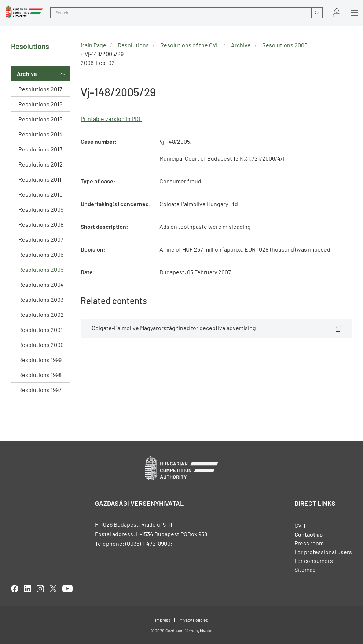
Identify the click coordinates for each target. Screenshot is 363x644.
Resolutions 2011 (40, 179)
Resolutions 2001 (41, 330)
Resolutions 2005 (41, 269)
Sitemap (305, 569)
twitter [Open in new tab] (53, 589)
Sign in (337, 13)
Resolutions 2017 (40, 89)
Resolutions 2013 (40, 149)
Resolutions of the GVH (190, 45)
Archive (27, 74)
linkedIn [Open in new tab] (27, 589)
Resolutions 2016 (40, 104)
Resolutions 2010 (41, 194)
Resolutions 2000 (41, 345)
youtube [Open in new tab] (67, 589)
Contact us (309, 534)
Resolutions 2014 (41, 134)
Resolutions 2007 (41, 239)
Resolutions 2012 (41, 164)
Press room (309, 543)
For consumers (314, 561)
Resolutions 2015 (40, 119)
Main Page (93, 45)
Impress (163, 620)
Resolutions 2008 (41, 224)
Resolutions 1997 (40, 390)
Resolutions (133, 45)
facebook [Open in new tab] (15, 589)
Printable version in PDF (111, 119)
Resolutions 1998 (40, 375)
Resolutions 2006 (41, 254)
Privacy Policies (193, 620)
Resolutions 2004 (41, 284)
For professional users (323, 552)
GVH (300, 525)
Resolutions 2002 (41, 314)
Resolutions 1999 (40, 360)
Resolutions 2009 (41, 209)
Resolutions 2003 (41, 299)
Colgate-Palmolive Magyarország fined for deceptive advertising (174, 328)
